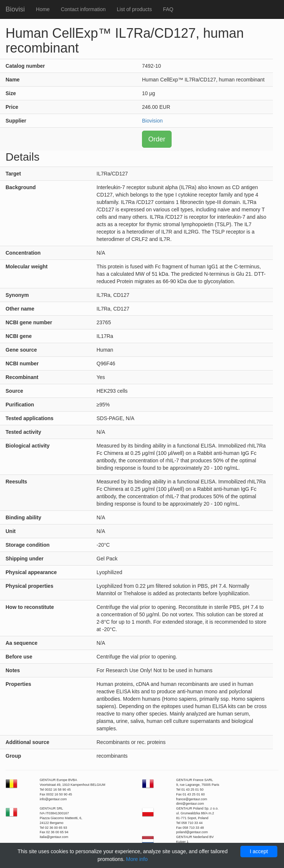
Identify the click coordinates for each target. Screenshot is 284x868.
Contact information (83, 9)
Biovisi (15, 9)
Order (157, 139)
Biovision (152, 121)
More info (137, 859)
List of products (134, 9)
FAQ (168, 9)
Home (43, 9)
